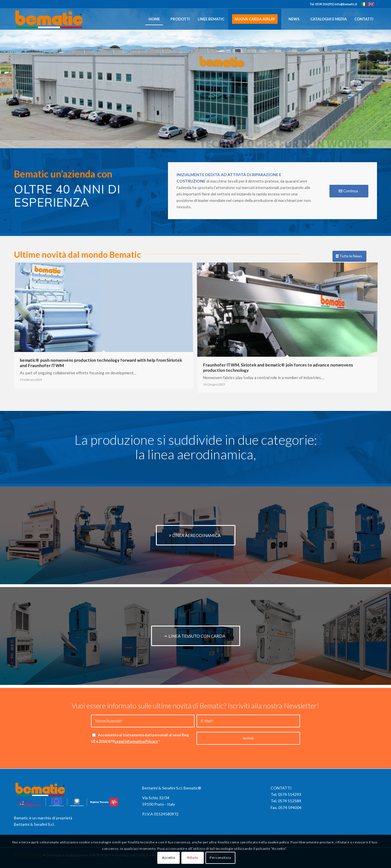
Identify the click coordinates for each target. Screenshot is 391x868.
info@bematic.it (346, 4)
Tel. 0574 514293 (286, 794)
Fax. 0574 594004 (286, 807)
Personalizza (220, 858)
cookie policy (278, 842)
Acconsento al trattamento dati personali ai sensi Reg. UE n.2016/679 (140, 738)
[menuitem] (154, 19)
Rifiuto (193, 858)
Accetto (168, 858)
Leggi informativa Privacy (136, 741)
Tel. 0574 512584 (286, 801)
